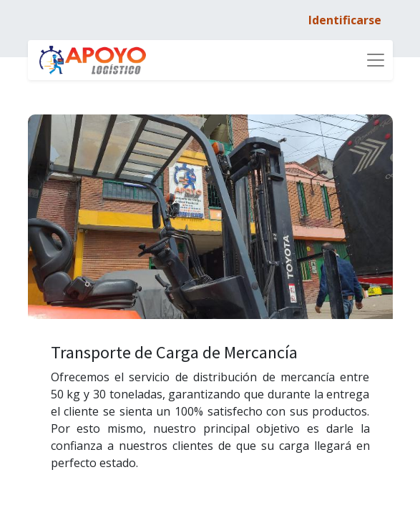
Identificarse (345, 20)
